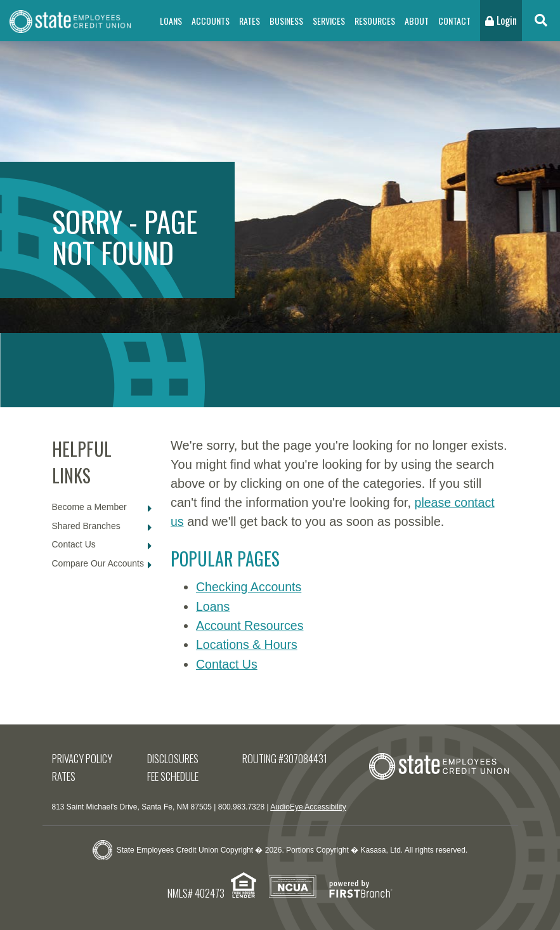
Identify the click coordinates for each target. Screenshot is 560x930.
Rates (250, 21)
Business (286, 21)
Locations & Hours (248, 644)
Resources (375, 21)
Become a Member (89, 507)
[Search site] (541, 21)
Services (329, 21)
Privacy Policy (83, 757)
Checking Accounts (250, 587)
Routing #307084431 (285, 757)
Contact (454, 21)
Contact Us (74, 544)
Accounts (211, 21)
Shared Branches (86, 526)
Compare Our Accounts (98, 563)
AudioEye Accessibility (308, 806)
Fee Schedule (173, 775)
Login (501, 20)
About (417, 21)
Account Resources (251, 625)
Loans (171, 21)
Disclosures (173, 757)
